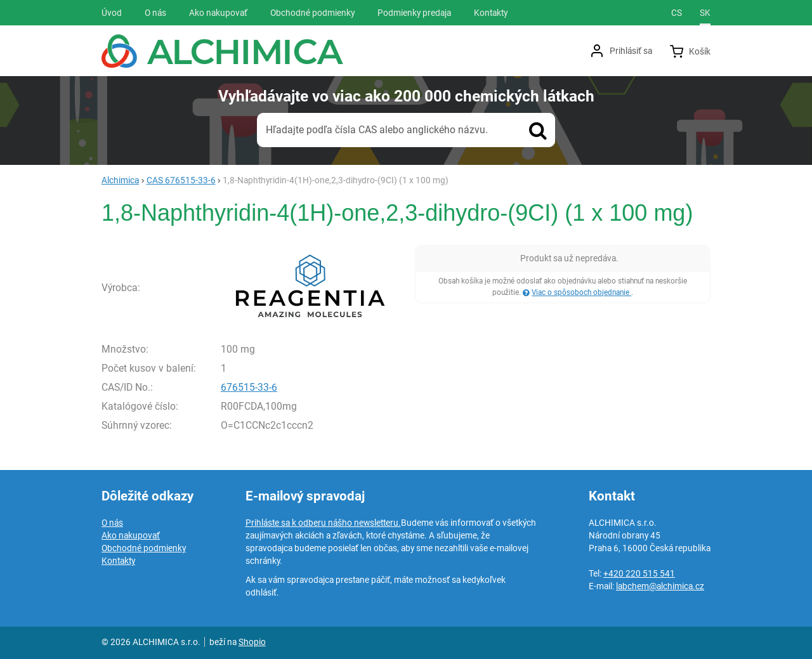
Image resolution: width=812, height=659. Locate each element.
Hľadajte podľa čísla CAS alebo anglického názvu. (377, 130)
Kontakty (118, 561)
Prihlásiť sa (631, 51)
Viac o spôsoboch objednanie (581, 292)
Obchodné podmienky (144, 548)
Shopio (252, 642)
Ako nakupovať (131, 535)
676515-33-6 (249, 387)
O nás (112, 523)
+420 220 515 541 (639, 573)
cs (677, 13)
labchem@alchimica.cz (660, 586)
